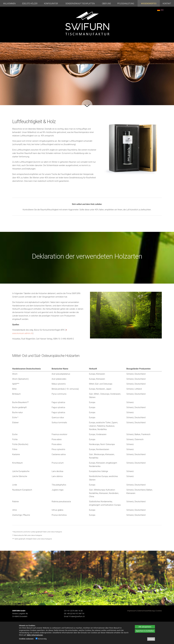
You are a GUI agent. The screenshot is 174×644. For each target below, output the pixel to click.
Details (151, 639)
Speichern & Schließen (145, 631)
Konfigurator (51, 4)
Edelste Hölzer (30, 4)
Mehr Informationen (35, 635)
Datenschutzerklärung (146, 611)
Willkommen (9, 4)
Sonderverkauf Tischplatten (80, 4)
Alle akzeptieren (145, 627)
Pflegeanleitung (126, 4)
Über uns (106, 4)
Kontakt (167, 4)
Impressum (132, 611)
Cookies (159, 611)
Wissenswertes (149, 4)
